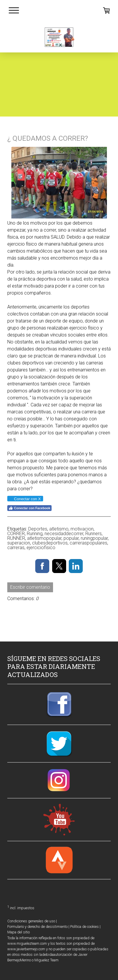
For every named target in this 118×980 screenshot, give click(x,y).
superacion (19, 543)
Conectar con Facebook (29, 508)
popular (71, 538)
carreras (16, 548)
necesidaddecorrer (64, 534)
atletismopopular (44, 538)
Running (35, 534)
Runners (94, 534)
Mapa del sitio (19, 932)
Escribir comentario (30, 587)
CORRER (16, 534)
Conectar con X (25, 499)
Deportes (38, 529)
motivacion (82, 529)
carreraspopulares (88, 543)
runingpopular (94, 538)
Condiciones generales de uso (31, 921)
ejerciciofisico (41, 548)
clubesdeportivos (50, 543)
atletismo (59, 529)
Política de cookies (84, 927)
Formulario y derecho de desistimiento (37, 927)
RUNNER (16, 538)
